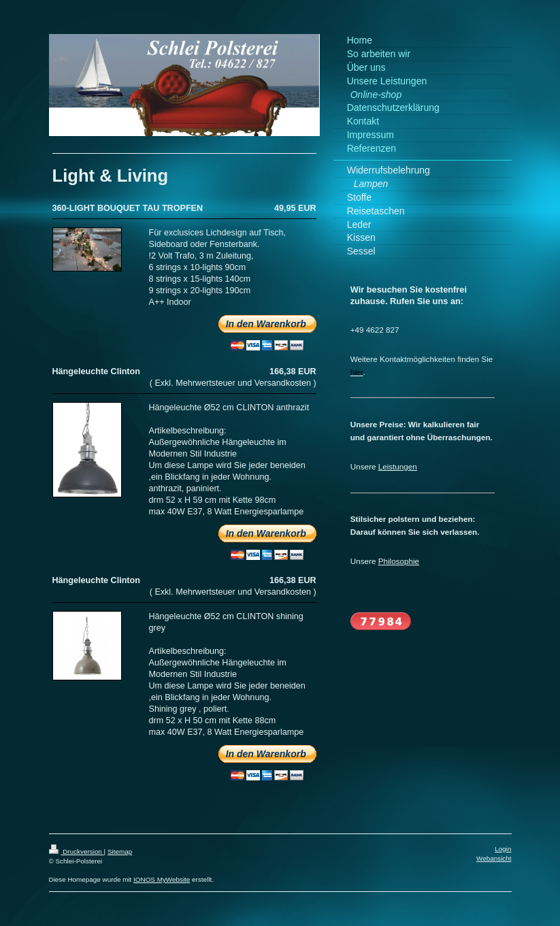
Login (503, 849)
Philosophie (399, 561)
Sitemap (120, 851)
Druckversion (77, 851)
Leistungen (398, 466)
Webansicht (494, 858)
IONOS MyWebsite (162, 879)
